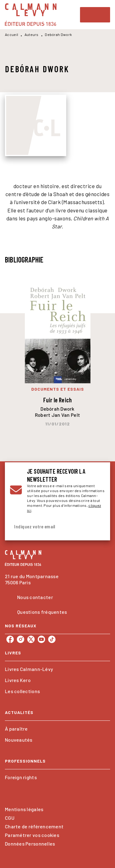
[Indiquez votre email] (50, 527)
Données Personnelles (30, 844)
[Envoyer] (98, 527)
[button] (57, 669)
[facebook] (10, 639)
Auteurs (32, 34)
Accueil (11, 34)
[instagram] (21, 639)
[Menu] (95, 15)
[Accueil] (31, 15)
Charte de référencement (34, 826)
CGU (10, 818)
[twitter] (31, 639)
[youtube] (41, 639)
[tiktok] (52, 639)
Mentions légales (24, 809)
